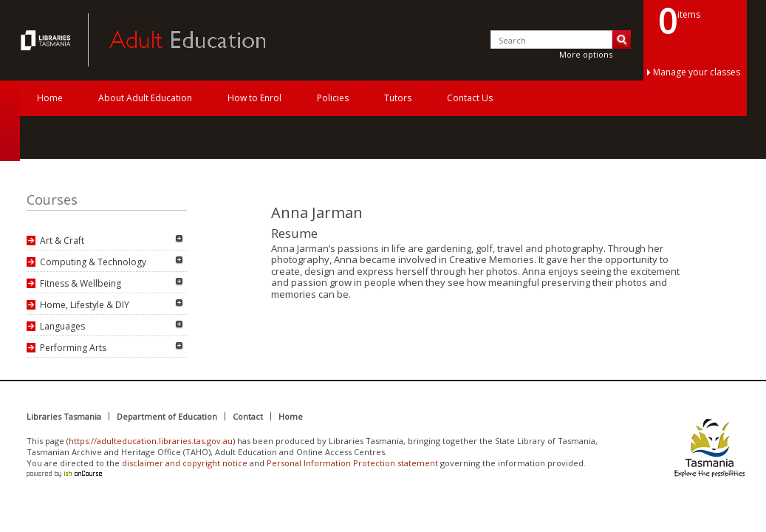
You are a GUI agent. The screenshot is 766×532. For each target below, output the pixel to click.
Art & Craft (62, 241)
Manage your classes (697, 72)
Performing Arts (73, 348)
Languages (62, 326)
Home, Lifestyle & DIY (85, 305)
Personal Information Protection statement (352, 463)
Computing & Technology (93, 262)
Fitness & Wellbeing (81, 283)
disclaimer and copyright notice (185, 463)
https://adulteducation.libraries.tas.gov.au (151, 441)
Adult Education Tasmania (47, 40)
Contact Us (470, 98)
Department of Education (167, 416)
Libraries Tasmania (64, 416)
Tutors (398, 98)
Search (622, 40)
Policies (333, 98)
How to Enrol (254, 98)
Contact (248, 416)
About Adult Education (145, 98)
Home (50, 98)
